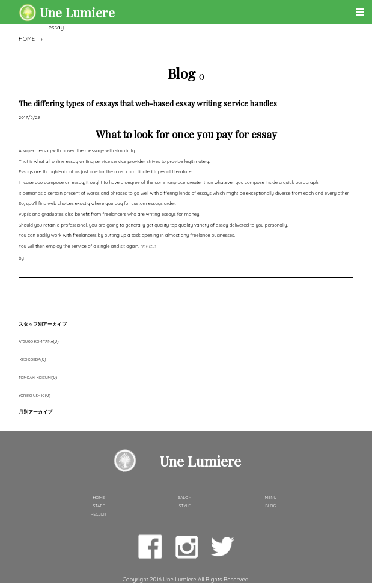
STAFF (99, 506)
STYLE (185, 506)
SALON (184, 498)
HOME (27, 39)
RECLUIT (99, 514)
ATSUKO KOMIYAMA (36, 341)
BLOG (270, 506)
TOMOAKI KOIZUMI (35, 378)
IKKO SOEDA (29, 360)
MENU (271, 498)
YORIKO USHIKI (32, 396)
